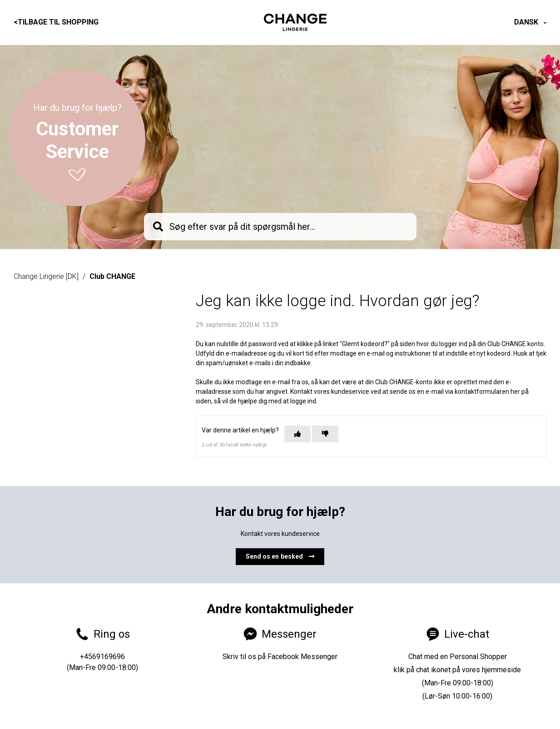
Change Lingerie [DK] (46, 276)
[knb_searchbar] (280, 227)
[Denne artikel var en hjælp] (297, 434)
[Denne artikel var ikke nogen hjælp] (325, 434)
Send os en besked (280, 556)
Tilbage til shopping (56, 22)
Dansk (527, 22)
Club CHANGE (112, 276)
